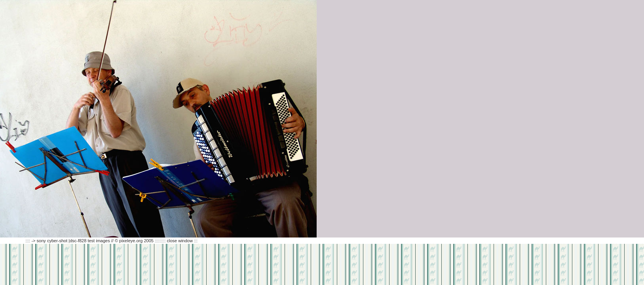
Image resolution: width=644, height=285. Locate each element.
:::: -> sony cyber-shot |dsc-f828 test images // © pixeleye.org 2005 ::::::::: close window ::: (99, 241)
